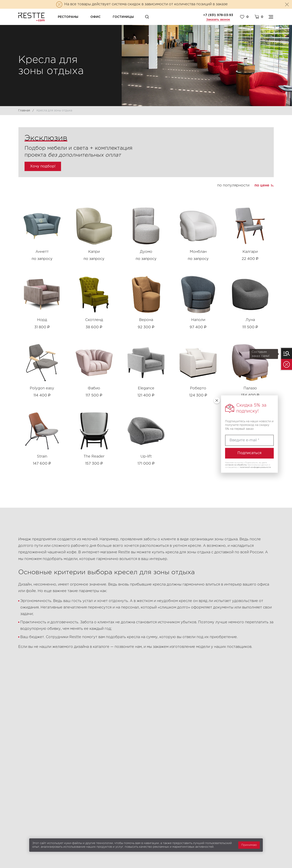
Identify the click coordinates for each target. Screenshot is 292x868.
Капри (94, 252)
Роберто (198, 388)
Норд (42, 320)
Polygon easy (42, 388)
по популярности (233, 185)
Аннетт (42, 252)
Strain (42, 457)
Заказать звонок (218, 20)
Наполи (198, 320)
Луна (250, 320)
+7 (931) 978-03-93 (218, 15)
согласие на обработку (236, 465)
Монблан (198, 252)
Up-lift (146, 457)
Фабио (94, 388)
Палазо (250, 388)
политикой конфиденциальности (255, 467)
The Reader (94, 457)
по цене (262, 185)
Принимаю (249, 845)
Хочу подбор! (43, 166)
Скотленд (94, 320)
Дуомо (146, 252)
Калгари (250, 252)
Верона (146, 320)
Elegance (146, 388)
